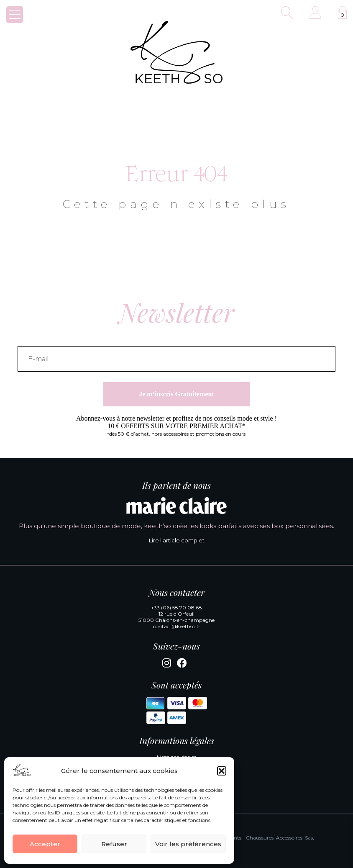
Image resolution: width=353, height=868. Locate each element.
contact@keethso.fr (177, 626)
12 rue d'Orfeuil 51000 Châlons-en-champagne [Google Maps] (176, 617)
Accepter (45, 844)
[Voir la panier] (342, 13)
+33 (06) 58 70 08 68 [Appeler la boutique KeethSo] (176, 607)
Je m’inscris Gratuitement (176, 394)
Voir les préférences (188, 844)
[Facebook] (182, 664)
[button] (222, 771)
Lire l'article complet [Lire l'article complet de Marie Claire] (177, 540)
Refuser (114, 844)
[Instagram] (167, 664)
